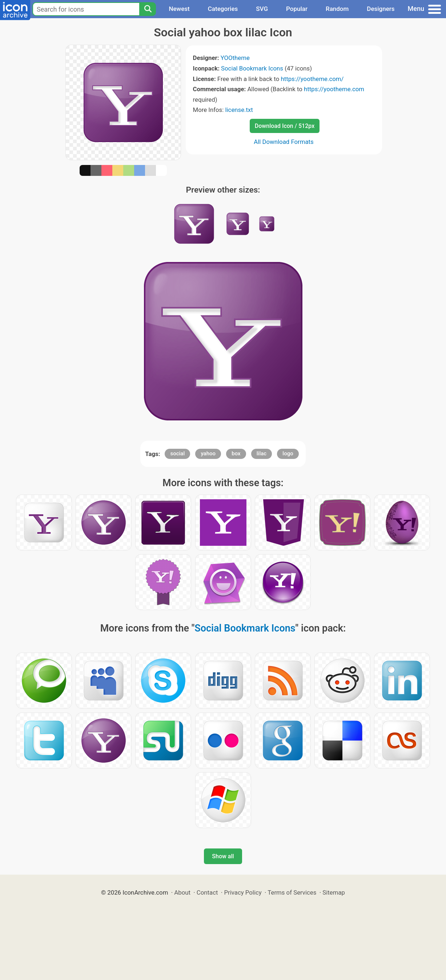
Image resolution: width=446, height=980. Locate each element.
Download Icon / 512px (285, 126)
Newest (179, 9)
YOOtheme (235, 58)
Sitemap (334, 892)
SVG (262, 9)
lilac (262, 453)
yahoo (208, 453)
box (236, 453)
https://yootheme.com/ (312, 79)
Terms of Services (292, 892)
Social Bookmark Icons (252, 68)
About (182, 892)
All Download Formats (284, 142)
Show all (223, 856)
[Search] (148, 9)
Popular (297, 9)
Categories (223, 9)
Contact (207, 892)
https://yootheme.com (334, 89)
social (177, 453)
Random (337, 9)
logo (288, 453)
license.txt (239, 110)
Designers (381, 9)
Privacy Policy (243, 892)
